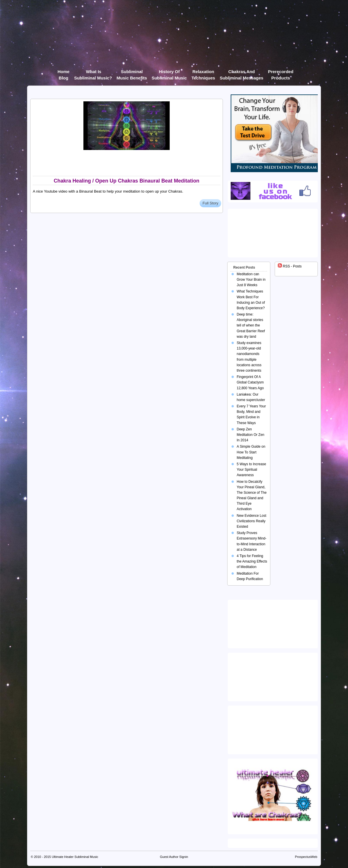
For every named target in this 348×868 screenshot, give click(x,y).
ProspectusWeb (306, 857)
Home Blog (64, 73)
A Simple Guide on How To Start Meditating (251, 452)
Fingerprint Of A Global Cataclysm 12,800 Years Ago (250, 382)
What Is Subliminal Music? (93, 73)
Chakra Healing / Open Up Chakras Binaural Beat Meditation (127, 181)
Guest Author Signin (174, 857)
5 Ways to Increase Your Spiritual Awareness (251, 470)
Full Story (210, 203)
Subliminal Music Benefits (132, 73)
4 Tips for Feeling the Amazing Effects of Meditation (252, 561)
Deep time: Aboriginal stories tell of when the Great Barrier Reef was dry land (251, 325)
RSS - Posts (290, 266)
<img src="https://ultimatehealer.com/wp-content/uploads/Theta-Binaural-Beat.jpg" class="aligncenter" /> (274, 729)
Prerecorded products (281, 73)
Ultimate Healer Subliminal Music (75, 857)
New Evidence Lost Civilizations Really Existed (252, 521)
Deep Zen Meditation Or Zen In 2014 (251, 435)
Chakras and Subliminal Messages (242, 73)
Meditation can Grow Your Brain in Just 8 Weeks (251, 280)
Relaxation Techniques (203, 73)
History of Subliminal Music (169, 73)
